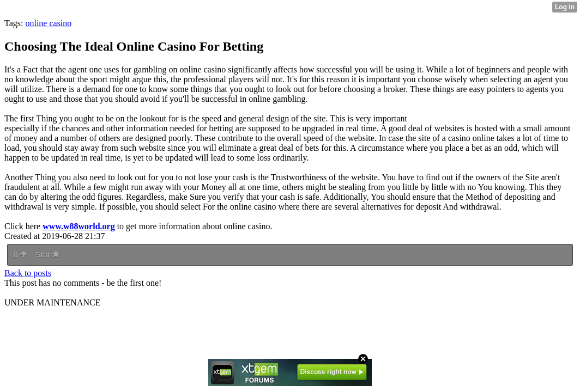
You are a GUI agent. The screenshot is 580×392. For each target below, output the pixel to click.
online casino (48, 23)
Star (47, 255)
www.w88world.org (78, 226)
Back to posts (28, 273)
